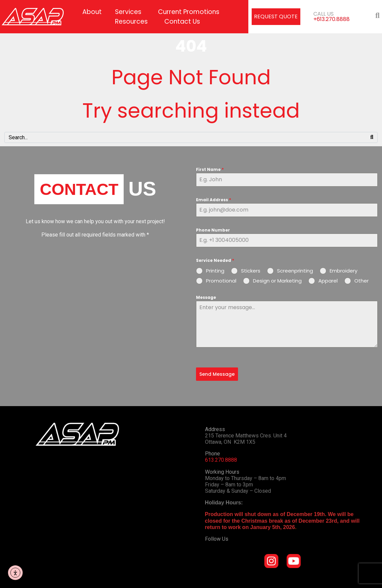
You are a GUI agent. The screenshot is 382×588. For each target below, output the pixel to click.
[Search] (372, 137)
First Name (210, 169)
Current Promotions (189, 12)
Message (206, 297)
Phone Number (213, 230)
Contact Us (182, 21)
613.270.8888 (221, 460)
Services (128, 12)
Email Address (213, 200)
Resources (131, 21)
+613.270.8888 (331, 19)
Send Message (217, 374)
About (92, 12)
